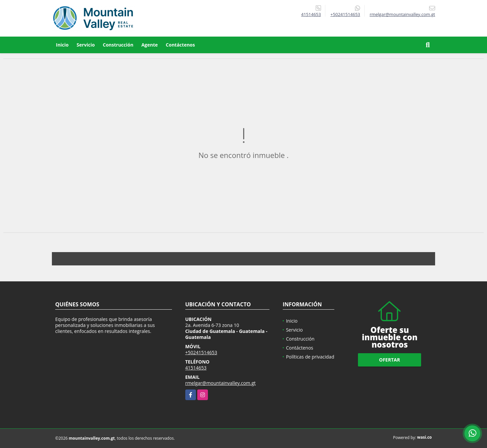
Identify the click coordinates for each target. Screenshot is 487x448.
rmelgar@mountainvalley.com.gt (221, 383)
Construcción (118, 45)
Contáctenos (180, 45)
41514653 (311, 14)
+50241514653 (345, 14)
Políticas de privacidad (310, 357)
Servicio (86, 45)
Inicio (62, 45)
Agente (150, 45)
